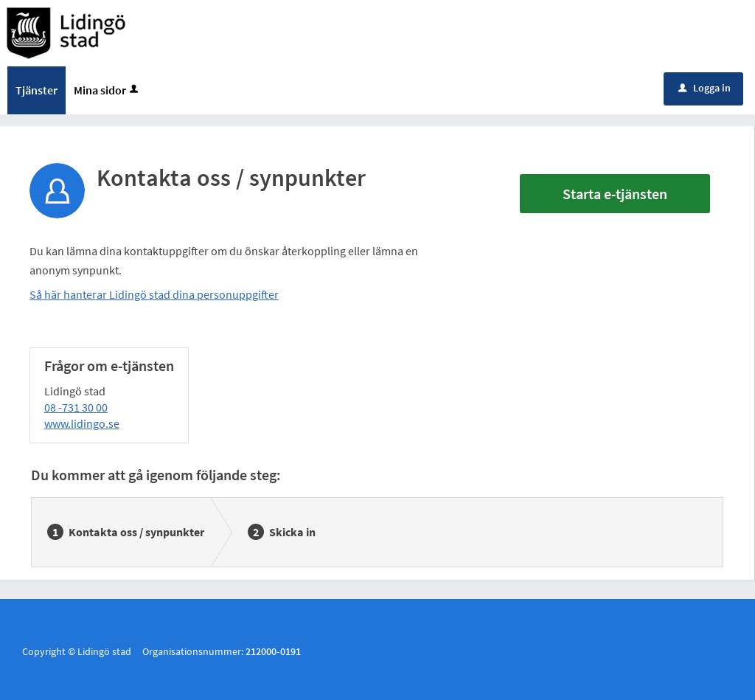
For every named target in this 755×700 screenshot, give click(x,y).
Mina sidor (107, 90)
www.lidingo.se (82, 423)
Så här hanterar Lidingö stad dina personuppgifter (154, 294)
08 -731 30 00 (76, 407)
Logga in (704, 88)
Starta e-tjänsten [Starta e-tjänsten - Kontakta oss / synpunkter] (615, 194)
